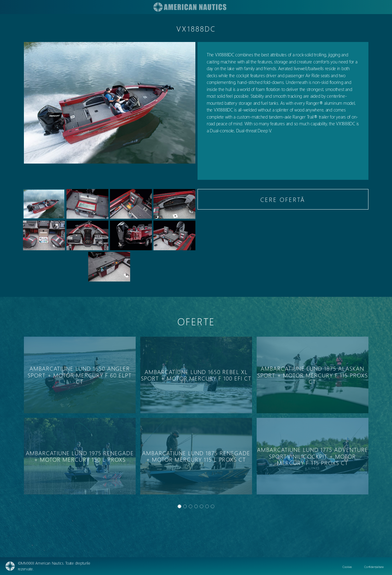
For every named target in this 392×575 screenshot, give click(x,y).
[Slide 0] (179, 506)
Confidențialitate (374, 567)
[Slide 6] (213, 506)
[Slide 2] (190, 506)
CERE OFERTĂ (283, 199)
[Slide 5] (207, 506)
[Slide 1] (185, 506)
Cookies (347, 567)
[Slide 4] (202, 506)
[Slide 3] (196, 506)
